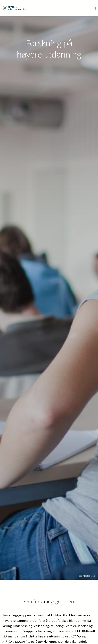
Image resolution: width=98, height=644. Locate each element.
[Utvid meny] (95, 8)
